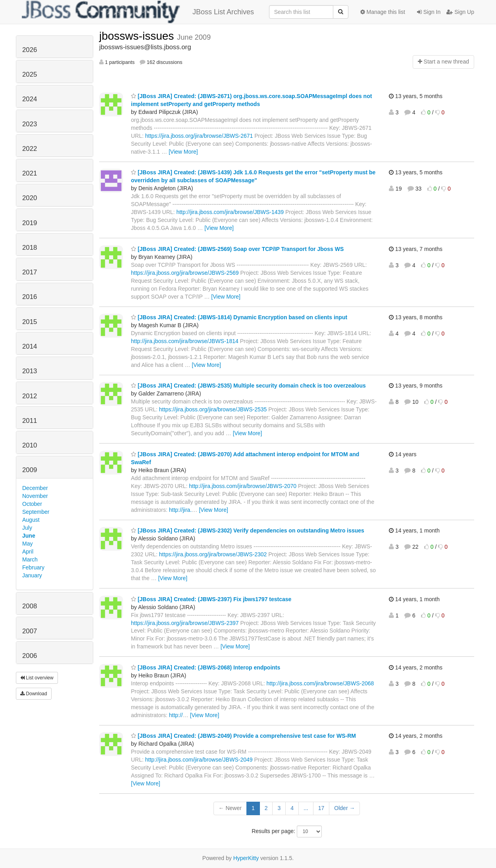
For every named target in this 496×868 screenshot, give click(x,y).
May (27, 544)
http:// (176, 715)
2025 (30, 74)
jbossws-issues (138, 36)
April (28, 552)
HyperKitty (246, 858)
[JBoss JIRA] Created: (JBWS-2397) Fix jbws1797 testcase (211, 599)
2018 (30, 248)
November (35, 496)
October (32, 504)
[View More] (183, 152)
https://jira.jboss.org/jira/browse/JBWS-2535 (213, 409)
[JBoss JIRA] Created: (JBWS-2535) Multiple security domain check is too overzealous (248, 386)
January (32, 575)
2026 (30, 50)
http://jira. (181, 510)
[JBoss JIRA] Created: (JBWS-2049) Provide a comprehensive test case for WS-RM (243, 736)
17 (321, 808)
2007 (30, 631)
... (306, 808)
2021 (30, 173)
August (31, 520)
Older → (344, 808)
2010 (30, 445)
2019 (30, 223)
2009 (30, 470)
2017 (30, 272)
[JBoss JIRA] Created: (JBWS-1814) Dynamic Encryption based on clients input (239, 317)
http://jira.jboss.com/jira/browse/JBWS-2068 (320, 683)
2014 (30, 346)
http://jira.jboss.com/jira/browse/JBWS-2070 (243, 486)
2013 (30, 371)
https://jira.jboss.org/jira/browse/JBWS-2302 (213, 554)
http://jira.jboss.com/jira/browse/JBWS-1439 (230, 212)
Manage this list (383, 12)
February (33, 567)
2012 (30, 396)
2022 (30, 149)
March (30, 559)
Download (34, 694)
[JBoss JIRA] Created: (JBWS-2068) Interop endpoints (206, 667)
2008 (30, 606)
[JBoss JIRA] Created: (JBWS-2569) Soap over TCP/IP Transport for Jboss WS (237, 249)
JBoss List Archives (138, 12)
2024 (30, 99)
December (35, 488)
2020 (30, 198)
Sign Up (460, 12)
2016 (30, 297)
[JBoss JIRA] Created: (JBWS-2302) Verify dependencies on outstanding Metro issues (248, 530)
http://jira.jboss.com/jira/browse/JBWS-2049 (199, 760)
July (27, 528)
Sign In (429, 12)
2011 (30, 421)
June (29, 536)
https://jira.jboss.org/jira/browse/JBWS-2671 (199, 136)
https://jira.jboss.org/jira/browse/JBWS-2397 (185, 623)
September (36, 512)
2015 (30, 322)
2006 (30, 656)
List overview (37, 678)
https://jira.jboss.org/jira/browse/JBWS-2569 (185, 273)
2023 (30, 124)
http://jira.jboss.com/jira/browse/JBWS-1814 (185, 341)
